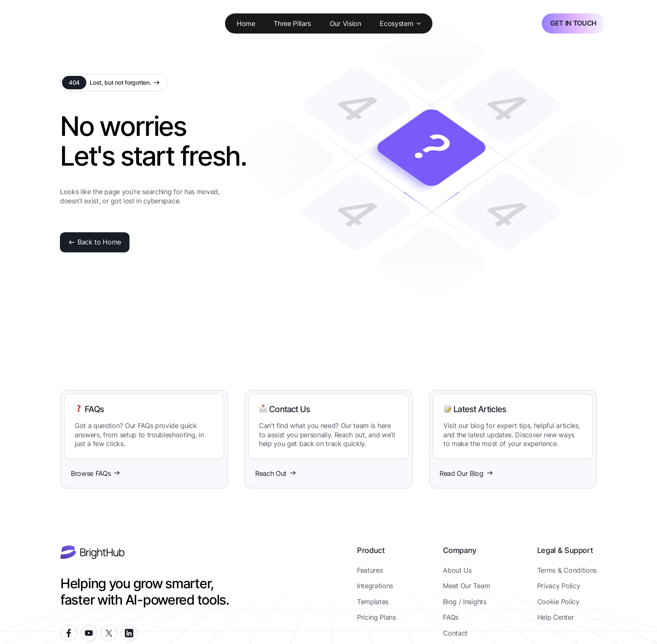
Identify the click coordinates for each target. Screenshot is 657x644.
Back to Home (95, 242)
